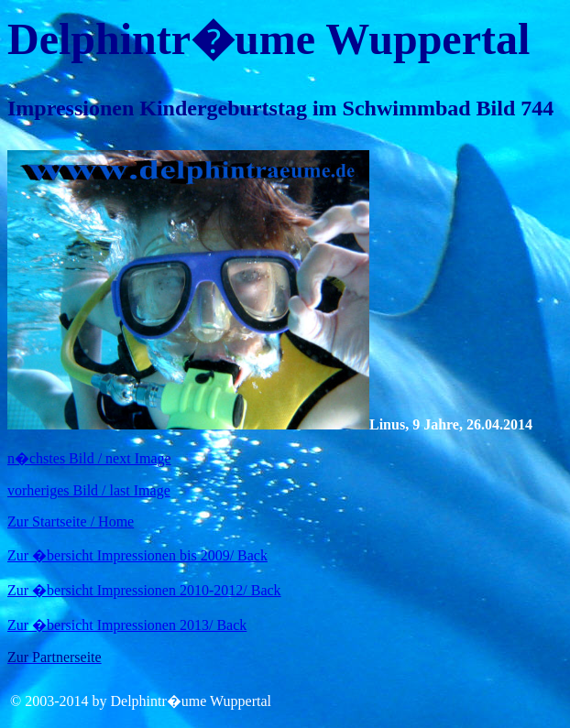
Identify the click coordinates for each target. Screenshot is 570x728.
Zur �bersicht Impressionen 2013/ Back (127, 625)
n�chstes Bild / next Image (89, 458)
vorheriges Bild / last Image (89, 490)
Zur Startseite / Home (71, 522)
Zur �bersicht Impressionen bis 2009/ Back (137, 555)
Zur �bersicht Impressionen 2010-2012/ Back (144, 590)
